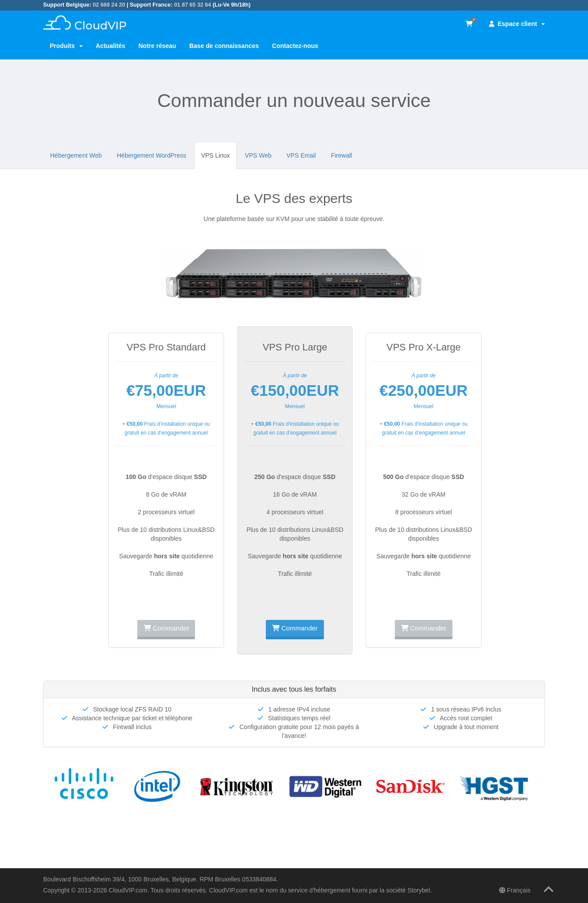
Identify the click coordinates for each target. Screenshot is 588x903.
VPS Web (258, 155)
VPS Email (301, 155)
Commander (166, 628)
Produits (66, 46)
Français (515, 890)
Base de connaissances (224, 46)
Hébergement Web (76, 155)
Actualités (111, 46)
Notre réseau (157, 46)
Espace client (517, 24)
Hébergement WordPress (151, 155)
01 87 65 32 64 (192, 5)
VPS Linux (215, 155)
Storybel (419, 890)
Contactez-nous (295, 46)
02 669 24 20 (109, 5)
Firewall (342, 155)
